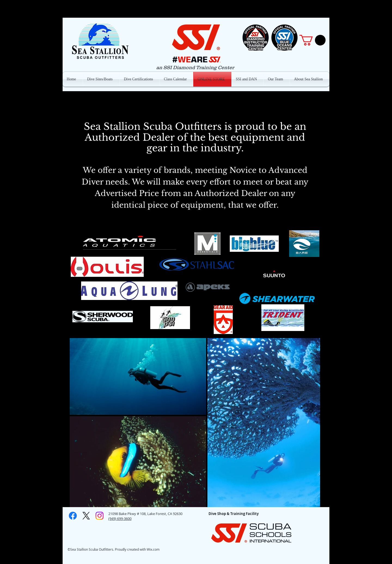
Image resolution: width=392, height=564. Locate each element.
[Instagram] (99, 516)
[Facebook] (73, 516)
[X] (86, 516)
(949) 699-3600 (120, 519)
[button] (313, 40)
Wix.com (153, 549)
